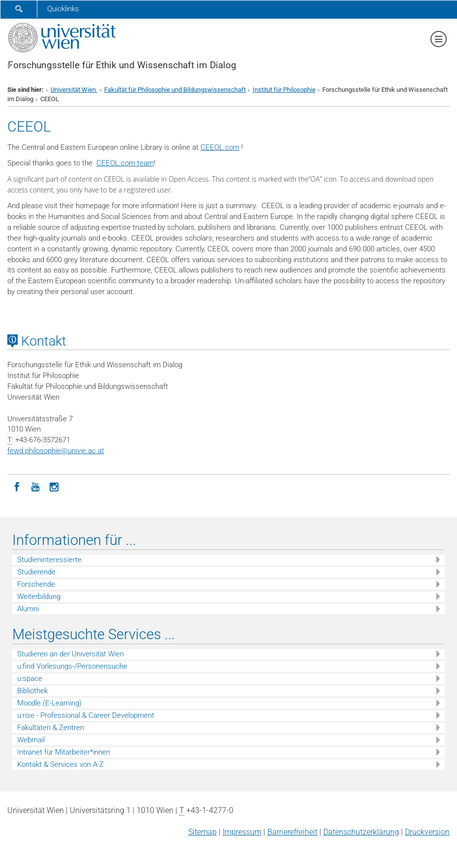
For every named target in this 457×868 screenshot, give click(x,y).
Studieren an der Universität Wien (71, 654)
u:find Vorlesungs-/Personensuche (72, 666)
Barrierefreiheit (292, 832)
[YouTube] (35, 486)
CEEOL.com (220, 147)
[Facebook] (17, 486)
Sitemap (202, 832)
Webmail (31, 740)
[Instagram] (54, 486)
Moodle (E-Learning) (49, 703)
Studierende (36, 572)
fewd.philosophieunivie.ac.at (56, 451)
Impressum (242, 832)
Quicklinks (63, 9)
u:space (30, 678)
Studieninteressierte (49, 560)
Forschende (36, 584)
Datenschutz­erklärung (361, 832)
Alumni (28, 609)
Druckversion (427, 832)
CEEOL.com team (125, 163)
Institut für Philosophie (284, 90)
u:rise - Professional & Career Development (86, 715)
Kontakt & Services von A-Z (60, 764)
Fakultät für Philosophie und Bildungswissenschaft (175, 90)
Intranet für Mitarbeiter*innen (64, 752)
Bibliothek (32, 691)
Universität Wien (74, 90)
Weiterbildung (39, 597)
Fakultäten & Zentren (51, 728)
